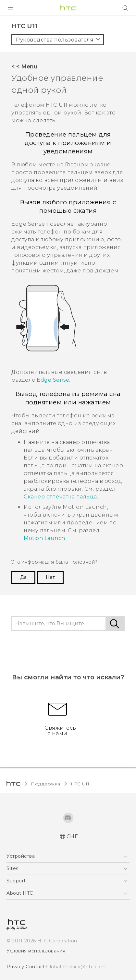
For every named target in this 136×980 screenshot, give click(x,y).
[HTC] (68, 8)
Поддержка (46, 784)
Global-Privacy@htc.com (76, 967)
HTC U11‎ (80, 784)
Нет (50, 577)
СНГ (72, 837)
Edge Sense (53, 380)
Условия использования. (37, 951)
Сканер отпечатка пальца (60, 497)
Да (23, 577)
